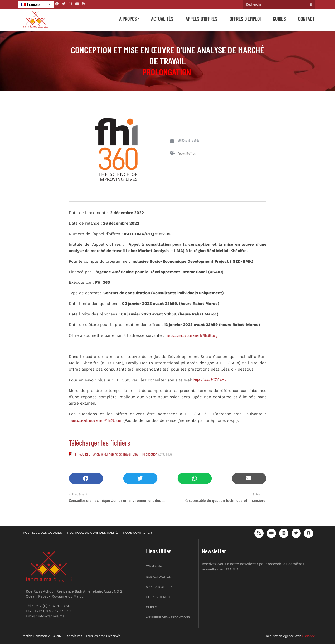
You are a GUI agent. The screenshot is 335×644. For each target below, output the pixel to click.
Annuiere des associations (168, 617)
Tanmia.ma (154, 566)
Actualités (162, 19)
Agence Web (292, 636)
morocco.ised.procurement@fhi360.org (191, 335)
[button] (86, 478)
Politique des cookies (43, 533)
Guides (279, 19)
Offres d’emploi (245, 19)
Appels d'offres (187, 153)
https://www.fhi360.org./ (210, 380)
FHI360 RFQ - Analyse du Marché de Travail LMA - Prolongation (116, 454)
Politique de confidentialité (93, 533)
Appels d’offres (202, 19)
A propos (128, 19)
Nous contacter (137, 533)
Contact (306, 19)
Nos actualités (158, 577)
